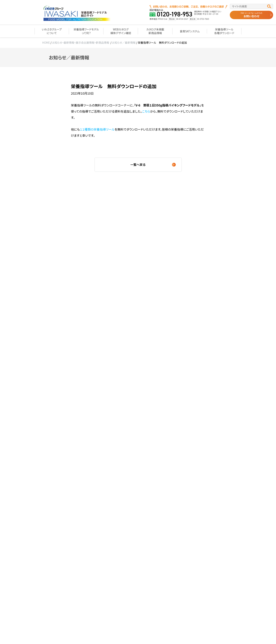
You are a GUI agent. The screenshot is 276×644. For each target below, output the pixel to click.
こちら (146, 111)
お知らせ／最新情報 (124, 43)
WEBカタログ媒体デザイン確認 (121, 31)
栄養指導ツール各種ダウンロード (224, 31)
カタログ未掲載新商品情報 (155, 31)
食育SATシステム (190, 31)
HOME (46, 43)
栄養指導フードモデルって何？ (86, 31)
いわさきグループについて (52, 31)
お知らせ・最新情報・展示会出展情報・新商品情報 (81, 43)
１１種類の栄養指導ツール (97, 129)
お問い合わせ (251, 15)
